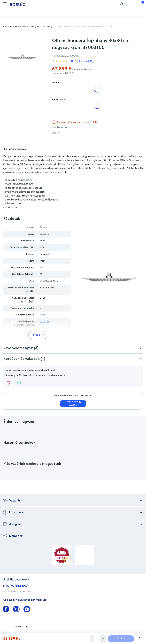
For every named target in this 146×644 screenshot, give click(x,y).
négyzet (60, 89)
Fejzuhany (47, 27)
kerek (77, 89)
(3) (71, 61)
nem (58, 106)
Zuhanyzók (34, 27)
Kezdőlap (8, 27)
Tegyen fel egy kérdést (73, 404)
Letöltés (45, 322)
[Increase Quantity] (104, 639)
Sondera (44, 234)
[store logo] (18, 4)
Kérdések (86, 61)
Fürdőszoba (21, 27)
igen (71, 106)
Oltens (44, 227)
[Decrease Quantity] (92, 639)
